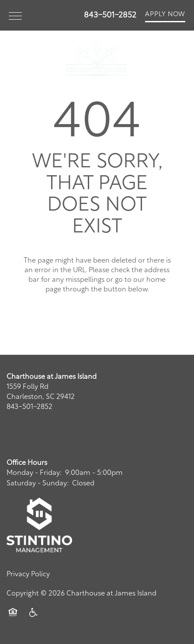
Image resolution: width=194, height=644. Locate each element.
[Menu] (15, 15)
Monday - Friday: (34, 473)
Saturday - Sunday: (38, 484)
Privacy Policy (28, 575)
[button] (165, 15)
